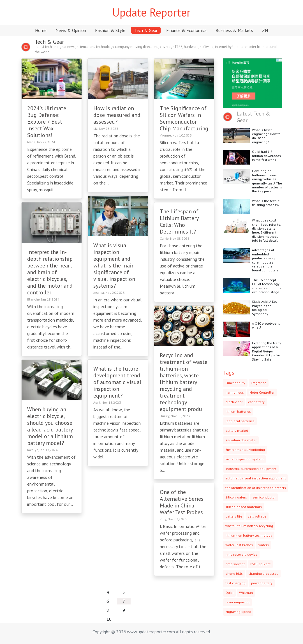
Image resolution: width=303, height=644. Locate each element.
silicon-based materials (244, 507)
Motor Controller (262, 392)
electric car (234, 402)
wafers (264, 545)
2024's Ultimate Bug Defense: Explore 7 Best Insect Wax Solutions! (47, 122)
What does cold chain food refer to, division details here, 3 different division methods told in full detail (266, 230)
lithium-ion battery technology (249, 535)
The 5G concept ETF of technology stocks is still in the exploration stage (267, 286)
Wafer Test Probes (239, 545)
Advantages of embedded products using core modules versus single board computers (265, 260)
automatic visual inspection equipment (255, 478)
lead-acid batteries (240, 421)
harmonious (235, 392)
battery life (234, 516)
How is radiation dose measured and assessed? (117, 115)
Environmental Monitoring (245, 450)
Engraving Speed (238, 612)
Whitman (246, 593)
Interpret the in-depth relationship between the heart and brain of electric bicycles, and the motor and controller (50, 272)
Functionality (235, 383)
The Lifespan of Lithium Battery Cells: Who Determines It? (179, 221)
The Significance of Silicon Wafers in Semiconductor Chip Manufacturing (184, 118)
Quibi (229, 593)
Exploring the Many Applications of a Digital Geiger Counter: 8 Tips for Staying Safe (267, 351)
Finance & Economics (186, 30)
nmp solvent (235, 564)
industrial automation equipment (251, 469)
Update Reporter (151, 12)
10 (109, 619)
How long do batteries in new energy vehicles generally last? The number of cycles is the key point (267, 181)
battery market (237, 431)
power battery (262, 583)
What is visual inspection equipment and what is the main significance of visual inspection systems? (114, 266)
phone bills (234, 573)
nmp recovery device (241, 554)
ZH (265, 30)
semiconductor (264, 497)
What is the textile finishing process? (266, 203)
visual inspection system (244, 459)
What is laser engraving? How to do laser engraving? (266, 136)
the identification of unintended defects (256, 488)
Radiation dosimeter (241, 440)
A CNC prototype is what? (266, 325)
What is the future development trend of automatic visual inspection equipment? (117, 382)
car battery (256, 402)
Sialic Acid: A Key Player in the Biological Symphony (265, 308)
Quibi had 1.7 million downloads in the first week (266, 156)
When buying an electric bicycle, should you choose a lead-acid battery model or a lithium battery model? (50, 426)
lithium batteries (238, 411)
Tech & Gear (146, 30)
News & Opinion (71, 30)
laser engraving (237, 602)
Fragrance (259, 383)
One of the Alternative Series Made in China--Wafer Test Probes (182, 502)
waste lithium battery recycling (249, 526)
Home (41, 30)
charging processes (263, 573)
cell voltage (257, 516)
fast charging (235, 583)
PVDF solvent (260, 564)
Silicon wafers (236, 497)
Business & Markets (234, 30)
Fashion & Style (110, 30)
